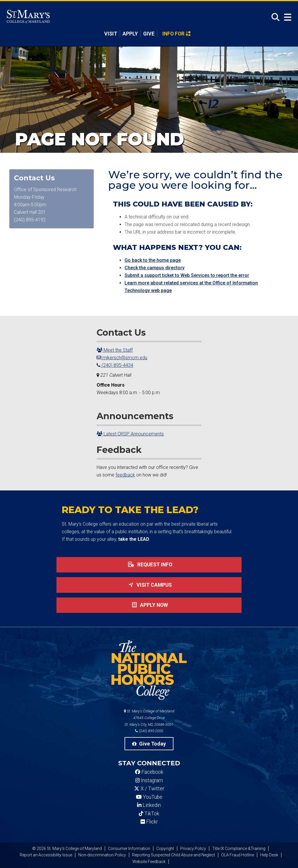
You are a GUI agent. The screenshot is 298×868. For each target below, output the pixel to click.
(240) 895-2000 (149, 731)
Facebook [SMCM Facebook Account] (149, 772)
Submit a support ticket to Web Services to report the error (187, 275)
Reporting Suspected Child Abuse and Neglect (174, 855)
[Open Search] (274, 17)
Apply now (149, 605)
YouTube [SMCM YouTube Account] (149, 797)
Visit (111, 34)
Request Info (149, 565)
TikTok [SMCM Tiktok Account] (149, 814)
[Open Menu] (286, 17)
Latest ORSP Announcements (130, 434)
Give (149, 34)
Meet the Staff (115, 350)
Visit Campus (149, 585)
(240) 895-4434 (115, 365)
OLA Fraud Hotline (238, 855)
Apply (130, 34)
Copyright (165, 849)
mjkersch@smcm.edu (122, 358)
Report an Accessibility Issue (46, 855)
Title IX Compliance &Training (239, 849)
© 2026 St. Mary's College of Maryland (67, 849)
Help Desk (269, 855)
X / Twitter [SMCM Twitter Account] (149, 789)
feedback (125, 475)
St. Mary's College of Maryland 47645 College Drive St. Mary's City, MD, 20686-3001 (149, 718)
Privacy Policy (193, 849)
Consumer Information (129, 849)
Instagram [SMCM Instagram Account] (149, 780)
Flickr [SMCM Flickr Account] (149, 822)
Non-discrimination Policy (102, 855)
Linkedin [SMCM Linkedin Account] (149, 805)
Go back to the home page (153, 260)
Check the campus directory (155, 268)
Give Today (149, 744)
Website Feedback (149, 862)
